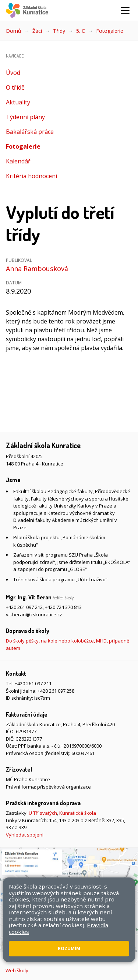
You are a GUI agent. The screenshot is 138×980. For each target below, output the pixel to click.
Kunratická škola (78, 813)
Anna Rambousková (37, 269)
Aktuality (18, 102)
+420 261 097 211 (33, 683)
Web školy (17, 970)
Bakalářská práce (30, 132)
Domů (14, 31)
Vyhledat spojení (25, 835)
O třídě (15, 87)
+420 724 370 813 (63, 607)
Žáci (37, 31)
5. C (81, 31)
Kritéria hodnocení (31, 176)
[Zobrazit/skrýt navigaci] (125, 10)
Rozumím (69, 948)
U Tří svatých (43, 813)
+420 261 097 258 (56, 691)
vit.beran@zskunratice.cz (34, 614)
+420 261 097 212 (24, 607)
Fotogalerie (110, 31)
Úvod (13, 73)
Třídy (59, 31)
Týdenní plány (25, 117)
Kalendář (18, 161)
